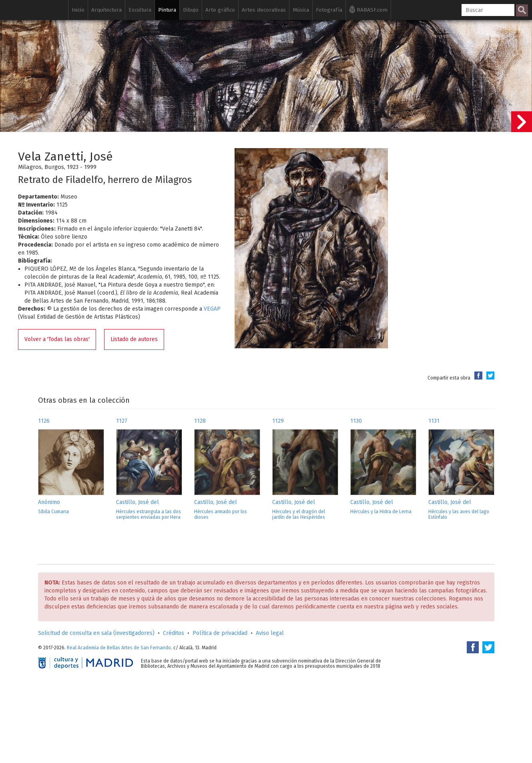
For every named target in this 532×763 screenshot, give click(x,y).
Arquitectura (106, 10)
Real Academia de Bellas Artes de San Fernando (119, 648)
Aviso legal (270, 633)
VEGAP (212, 309)
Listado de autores (134, 339)
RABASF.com (368, 9)
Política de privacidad (220, 633)
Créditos (174, 633)
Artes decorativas (264, 10)
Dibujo (191, 10)
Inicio (78, 10)
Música (301, 10)
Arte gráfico (220, 10)
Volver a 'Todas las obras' (57, 339)
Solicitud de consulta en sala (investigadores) (96, 633)
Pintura (167, 10)
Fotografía (329, 10)
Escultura (140, 10)
